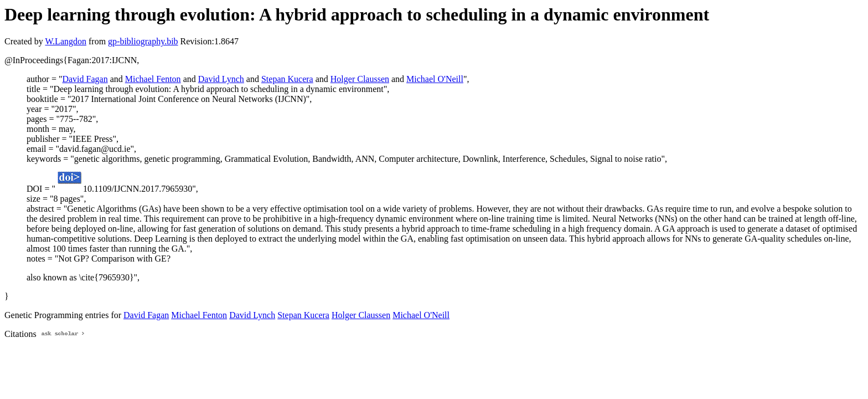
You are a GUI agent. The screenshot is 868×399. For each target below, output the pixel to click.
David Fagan (85, 79)
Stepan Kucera (287, 79)
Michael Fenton (153, 79)
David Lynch (221, 79)
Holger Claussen (360, 79)
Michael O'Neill (435, 79)
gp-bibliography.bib (143, 41)
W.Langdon (66, 41)
